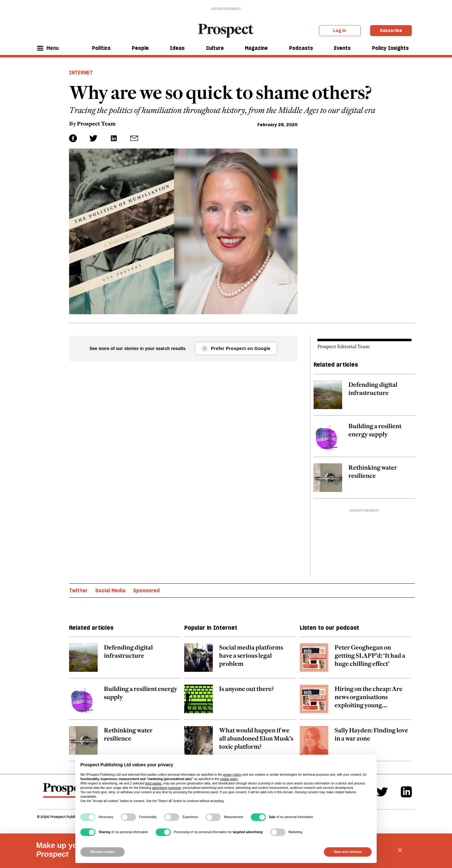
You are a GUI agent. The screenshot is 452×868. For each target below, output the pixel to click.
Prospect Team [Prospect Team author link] (96, 124)
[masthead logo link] (226, 30)
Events (342, 48)
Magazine (256, 48)
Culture (215, 48)
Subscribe (391, 30)
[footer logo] (66, 793)
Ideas (177, 48)
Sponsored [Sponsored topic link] (146, 590)
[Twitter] (382, 792)
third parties (153, 783)
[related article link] (364, 398)
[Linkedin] (406, 792)
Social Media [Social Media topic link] (110, 590)
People (140, 48)
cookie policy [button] (229, 779)
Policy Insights (390, 48)
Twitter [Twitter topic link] (78, 590)
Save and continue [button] (348, 852)
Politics (101, 48)
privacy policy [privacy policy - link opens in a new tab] (232, 775)
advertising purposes (166, 788)
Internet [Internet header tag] (81, 73)
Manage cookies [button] (102, 852)
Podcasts (301, 48)
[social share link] (134, 138)
